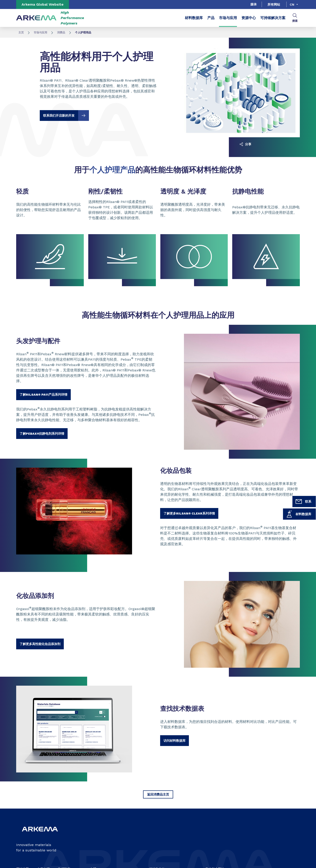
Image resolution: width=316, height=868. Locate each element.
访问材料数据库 (175, 741)
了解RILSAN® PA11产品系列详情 (43, 395)
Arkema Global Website (43, 4)
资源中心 (249, 18)
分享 (245, 144)
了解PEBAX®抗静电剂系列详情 (42, 434)
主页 (21, 33)
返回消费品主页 (158, 794)
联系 (303, 502)
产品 (211, 18)
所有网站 (274, 4)
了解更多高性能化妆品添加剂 (40, 644)
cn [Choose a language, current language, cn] (292, 4)
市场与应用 (228, 18)
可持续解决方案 (273, 18)
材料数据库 (298, 514)
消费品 (61, 33)
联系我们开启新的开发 (66, 116)
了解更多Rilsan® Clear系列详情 (189, 513)
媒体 (254, 4)
